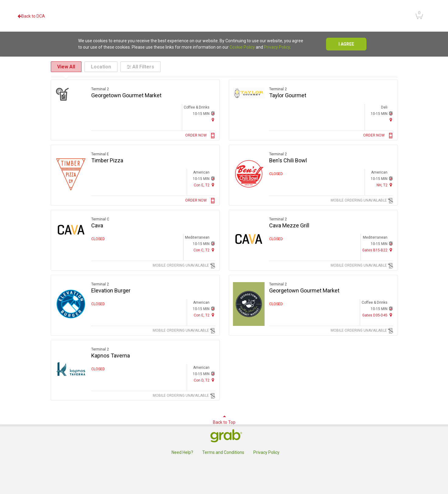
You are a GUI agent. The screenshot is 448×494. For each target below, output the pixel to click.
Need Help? (182, 452)
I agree (346, 44)
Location (101, 67)
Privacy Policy (277, 47)
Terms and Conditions (223, 452)
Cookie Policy (242, 47)
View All (66, 67)
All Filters (141, 67)
